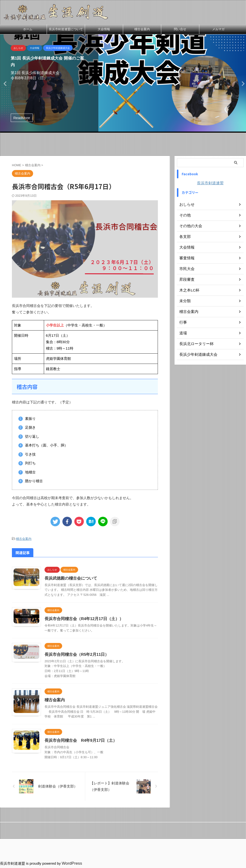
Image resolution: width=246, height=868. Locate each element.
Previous (4, 83)
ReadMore (22, 118)
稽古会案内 (142, 29)
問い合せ (180, 29)
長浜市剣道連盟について (66, 29)
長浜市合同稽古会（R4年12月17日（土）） (100, 624)
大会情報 (104, 29)
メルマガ (218, 29)
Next (242, 83)
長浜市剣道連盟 (210, 183)
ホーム (28, 29)
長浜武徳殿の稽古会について (88, 578)
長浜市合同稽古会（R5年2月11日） (93, 664)
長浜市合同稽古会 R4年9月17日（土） (97, 764)
